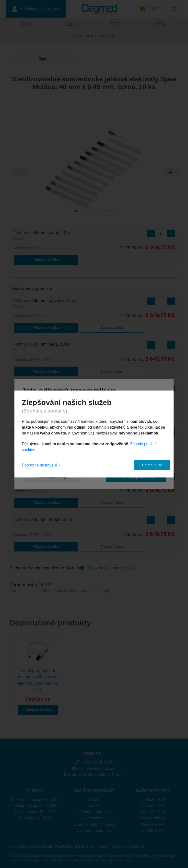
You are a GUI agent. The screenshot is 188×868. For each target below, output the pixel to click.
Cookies (94, 816)
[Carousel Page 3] (88, 212)
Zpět (28, 59)
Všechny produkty (94, 36)
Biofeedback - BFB (35, 816)
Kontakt (94, 803)
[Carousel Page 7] (112, 212)
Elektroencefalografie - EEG (35, 797)
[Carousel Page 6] (106, 212)
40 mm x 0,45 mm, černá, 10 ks (42, 236)
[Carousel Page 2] (82, 212)
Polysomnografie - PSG (35, 810)
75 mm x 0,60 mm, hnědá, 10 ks (43, 520)
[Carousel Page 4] (94, 212)
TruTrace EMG (153, 803)
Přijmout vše (148, 465)
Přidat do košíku (33, 260)
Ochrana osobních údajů (94, 822)
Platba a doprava (94, 810)
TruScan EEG (153, 797)
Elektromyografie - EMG (35, 803)
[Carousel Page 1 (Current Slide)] (76, 212)
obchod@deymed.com (94, 766)
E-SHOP (35, 788)
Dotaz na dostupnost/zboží (111, 566)
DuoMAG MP (153, 822)
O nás (94, 797)
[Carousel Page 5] (100, 212)
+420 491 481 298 (94, 760)
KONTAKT (94, 751)
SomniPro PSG (153, 810)
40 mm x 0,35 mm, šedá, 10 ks (42, 347)
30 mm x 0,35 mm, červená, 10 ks (45, 304)
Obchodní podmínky (94, 828)
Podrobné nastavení (41, 465)
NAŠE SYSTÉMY (153, 788)
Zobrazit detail (72, 327)
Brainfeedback (153, 816)
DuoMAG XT (153, 828)
